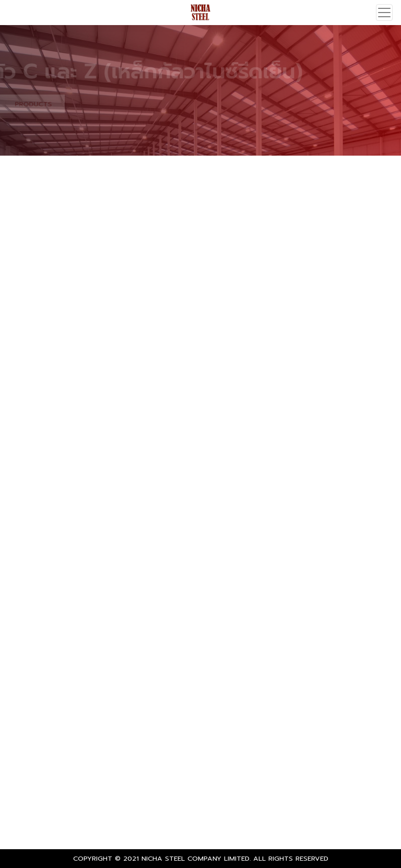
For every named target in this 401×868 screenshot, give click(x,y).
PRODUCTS (30, 104)
